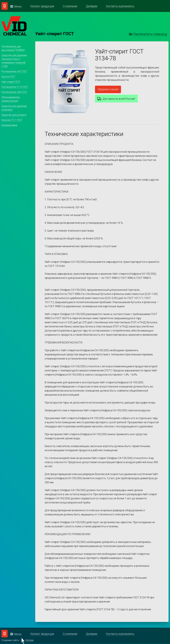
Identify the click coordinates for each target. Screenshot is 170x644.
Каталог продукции (42, 6)
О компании (70, 6)
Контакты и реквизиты (120, 6)
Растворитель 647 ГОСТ (14, 71)
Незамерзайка (9, 125)
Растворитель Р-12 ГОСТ (15, 87)
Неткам (30, 640)
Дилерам (92, 6)
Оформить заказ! (108, 89)
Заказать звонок (5, 6)
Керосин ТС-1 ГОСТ (12, 120)
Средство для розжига (14, 115)
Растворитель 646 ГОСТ (14, 92)
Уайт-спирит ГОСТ (11, 82)
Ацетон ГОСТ (8, 77)
